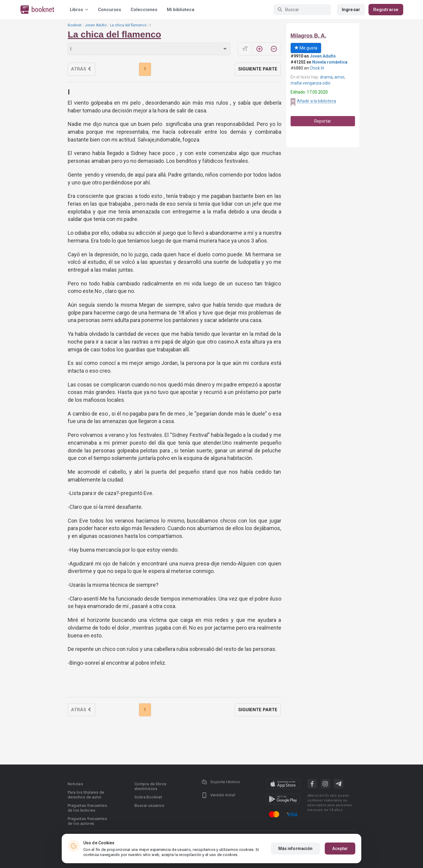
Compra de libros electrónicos (150, 786)
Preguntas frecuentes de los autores (87, 821)
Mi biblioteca (181, 10)
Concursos (109, 10)
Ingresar (351, 10)
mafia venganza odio (311, 83)
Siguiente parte (258, 69)
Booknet (75, 25)
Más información (296, 849)
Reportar (323, 121)
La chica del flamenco (128, 25)
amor (339, 77)
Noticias (75, 784)
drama (326, 77)
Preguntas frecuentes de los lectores (87, 808)
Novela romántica (330, 62)
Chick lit (317, 68)
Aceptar (340, 849)
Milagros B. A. (308, 36)
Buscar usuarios (149, 805)
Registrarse (386, 10)
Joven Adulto (96, 25)
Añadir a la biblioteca (317, 101)
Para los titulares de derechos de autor (86, 795)
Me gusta (306, 48)
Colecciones (144, 10)
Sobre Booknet (148, 797)
